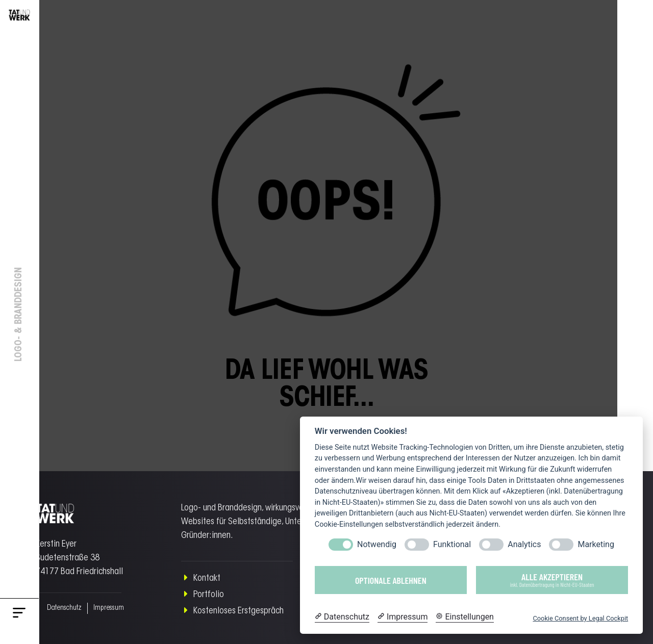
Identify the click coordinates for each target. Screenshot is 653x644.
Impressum (97, 608)
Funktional (452, 544)
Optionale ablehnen (391, 580)
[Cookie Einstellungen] (465, 617)
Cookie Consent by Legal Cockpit (580, 618)
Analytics (524, 544)
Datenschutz (57, 608)
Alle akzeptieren (552, 579)
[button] (19, 615)
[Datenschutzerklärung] (342, 617)
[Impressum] (403, 617)
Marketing (596, 544)
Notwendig (377, 544)
